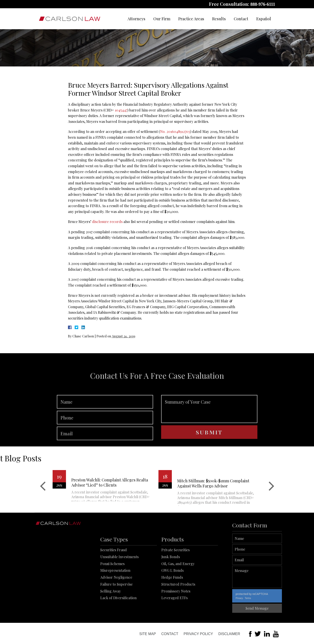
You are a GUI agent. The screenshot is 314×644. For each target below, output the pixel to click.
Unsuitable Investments (119, 585)
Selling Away (111, 619)
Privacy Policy (198, 634)
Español (264, 19)
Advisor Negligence (116, 605)
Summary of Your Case (209, 428)
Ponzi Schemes (112, 592)
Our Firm (162, 19)
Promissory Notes (176, 619)
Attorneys (136, 19)
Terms (267, 598)
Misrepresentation (115, 598)
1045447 (121, 110)
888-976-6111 (263, 4)
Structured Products (178, 612)
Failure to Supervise (116, 612)
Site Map (148, 634)
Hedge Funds (172, 605)
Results (219, 19)
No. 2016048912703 (175, 131)
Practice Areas (191, 19)
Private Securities (175, 578)
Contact (241, 19)
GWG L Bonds (172, 598)
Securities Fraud (114, 578)
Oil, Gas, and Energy (178, 592)
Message (277, 577)
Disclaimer (229, 634)
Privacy (259, 598)
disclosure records (107, 222)
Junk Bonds (171, 585)
